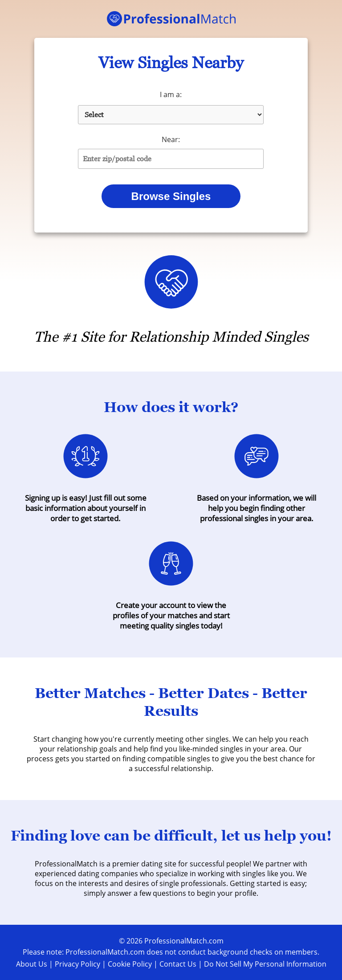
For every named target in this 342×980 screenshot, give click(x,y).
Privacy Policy (77, 964)
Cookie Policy (130, 964)
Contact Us (178, 964)
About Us (32, 964)
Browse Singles (171, 196)
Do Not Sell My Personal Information (265, 964)
